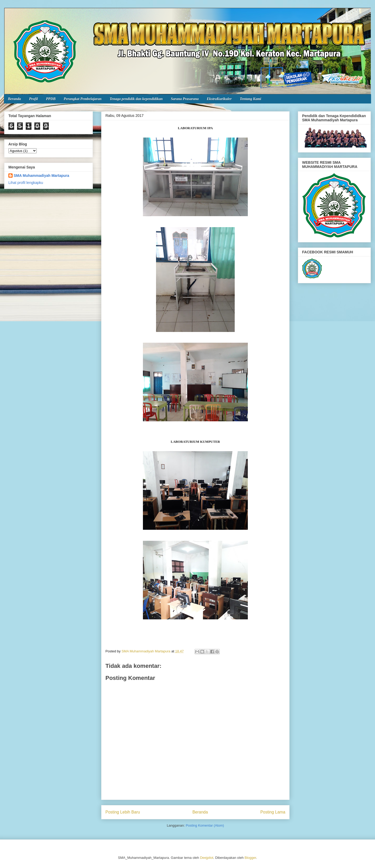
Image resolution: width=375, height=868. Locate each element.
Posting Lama (273, 812)
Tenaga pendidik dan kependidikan (136, 99)
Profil (33, 99)
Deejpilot (207, 858)
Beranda (14, 99)
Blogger (250, 858)
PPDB (51, 99)
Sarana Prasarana (185, 99)
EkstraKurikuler (219, 99)
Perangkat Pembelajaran (83, 99)
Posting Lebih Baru (123, 812)
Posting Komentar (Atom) (205, 825)
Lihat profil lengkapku (26, 183)
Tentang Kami (250, 99)
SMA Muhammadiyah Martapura (41, 176)
